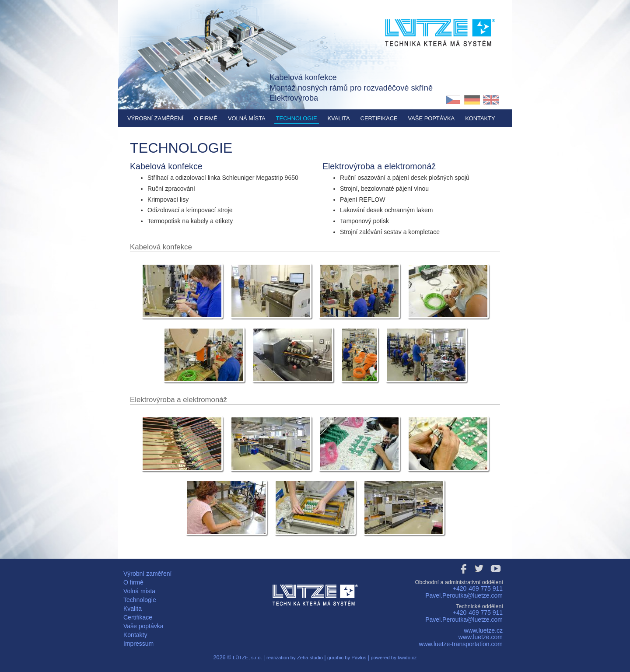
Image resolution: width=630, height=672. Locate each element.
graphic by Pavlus (348, 658)
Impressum (138, 644)
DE (472, 100)
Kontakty (480, 118)
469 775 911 (486, 588)
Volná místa (247, 118)
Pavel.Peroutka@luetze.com (464, 595)
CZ (453, 100)
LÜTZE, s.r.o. (247, 658)
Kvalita (339, 118)
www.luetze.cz (483, 630)
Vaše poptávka (432, 118)
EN (491, 100)
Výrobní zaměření (155, 118)
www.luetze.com (481, 637)
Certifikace (379, 118)
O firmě (206, 118)
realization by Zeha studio (295, 658)
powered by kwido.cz (394, 658)
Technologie (297, 118)
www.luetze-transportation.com (461, 644)
